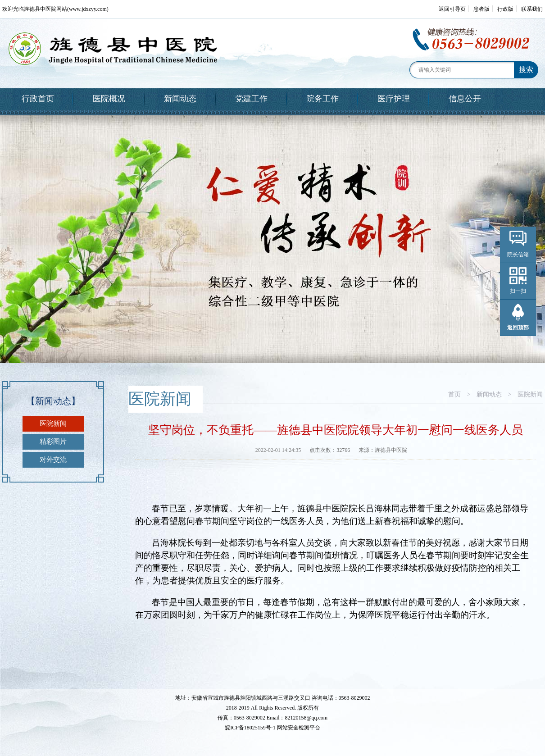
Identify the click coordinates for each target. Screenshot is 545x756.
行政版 (505, 9)
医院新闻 (53, 424)
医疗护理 (394, 99)
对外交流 (53, 460)
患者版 (481, 9)
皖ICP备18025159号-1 (250, 728)
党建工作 (251, 99)
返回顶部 (518, 328)
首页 (454, 394)
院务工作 (322, 99)
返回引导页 (452, 9)
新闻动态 (180, 99)
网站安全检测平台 (299, 728)
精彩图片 (53, 442)
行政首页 (38, 99)
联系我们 (532, 9)
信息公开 (465, 99)
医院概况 (109, 99)
